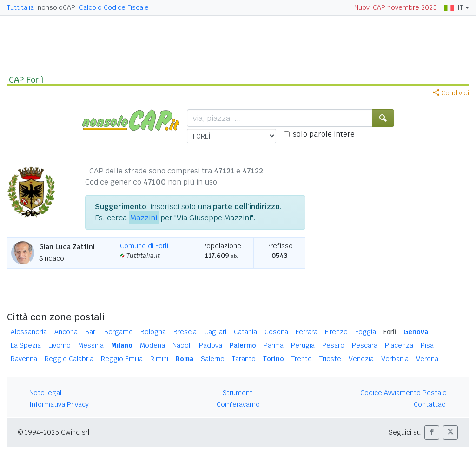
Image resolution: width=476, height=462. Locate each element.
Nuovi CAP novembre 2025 (396, 7)
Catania (245, 332)
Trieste (330, 359)
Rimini (159, 359)
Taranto (244, 359)
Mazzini (144, 218)
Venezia (361, 359)
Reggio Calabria (69, 359)
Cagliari (215, 332)
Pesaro (333, 345)
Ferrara (307, 332)
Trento (302, 359)
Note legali (46, 393)
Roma (185, 359)
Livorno (59, 345)
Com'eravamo (238, 404)
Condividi (451, 93)
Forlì (390, 332)
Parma (274, 345)
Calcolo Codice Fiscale (114, 7)
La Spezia (26, 345)
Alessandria (29, 332)
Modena (152, 345)
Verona (427, 359)
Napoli (182, 345)
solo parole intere (324, 134)
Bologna (153, 332)
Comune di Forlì (144, 246)
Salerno (213, 359)
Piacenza (399, 345)
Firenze (336, 332)
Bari (91, 332)
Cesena (276, 332)
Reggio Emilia (122, 359)
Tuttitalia (20, 7)
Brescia (185, 332)
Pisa (427, 345)
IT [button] (454, 7)
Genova (416, 332)
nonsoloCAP (56, 7)
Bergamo (119, 332)
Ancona (66, 332)
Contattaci (430, 404)
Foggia (366, 332)
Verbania (395, 359)
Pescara (365, 345)
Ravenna (24, 359)
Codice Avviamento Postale (403, 393)
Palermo (243, 345)
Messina (91, 345)
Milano (122, 345)
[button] (432, 432)
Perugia (303, 345)
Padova (211, 345)
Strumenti (238, 393)
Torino (274, 359)
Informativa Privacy (59, 404)
